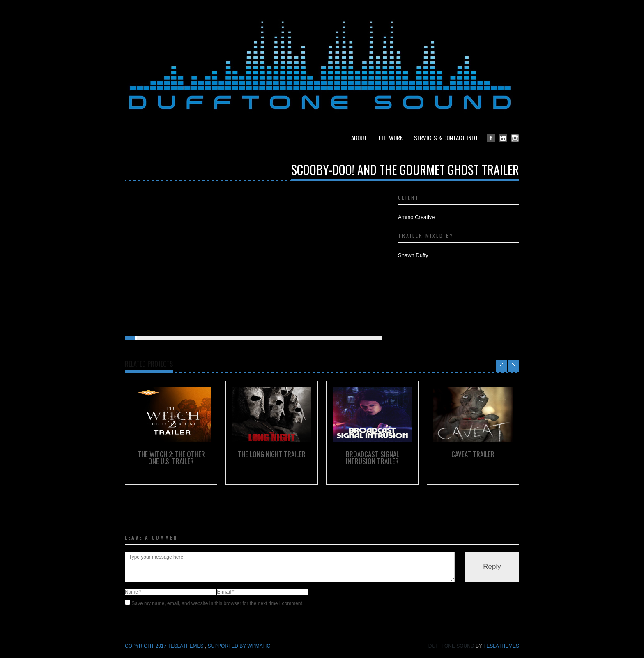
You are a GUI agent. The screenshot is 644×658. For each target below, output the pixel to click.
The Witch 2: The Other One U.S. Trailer (171, 458)
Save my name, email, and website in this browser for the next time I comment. (217, 603)
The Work (391, 138)
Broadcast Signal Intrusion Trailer (373, 458)
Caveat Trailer (473, 454)
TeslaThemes (501, 646)
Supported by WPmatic (239, 646)
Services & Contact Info (446, 138)
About (359, 138)
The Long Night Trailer (272, 454)
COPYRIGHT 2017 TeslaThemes (165, 646)
